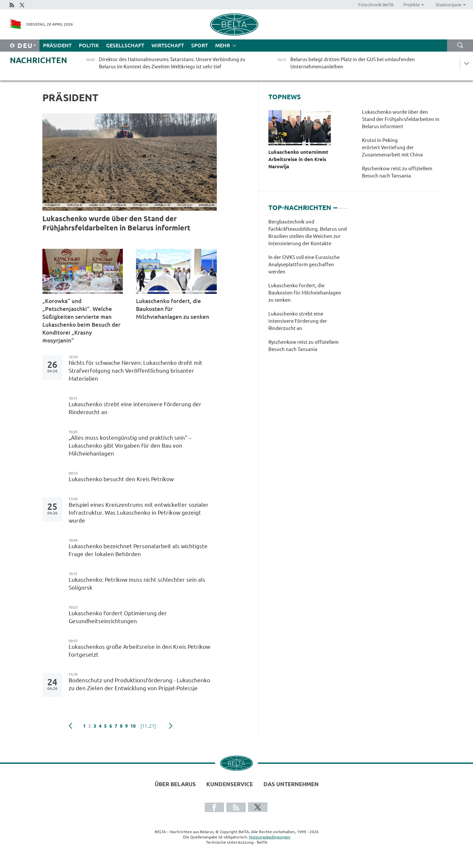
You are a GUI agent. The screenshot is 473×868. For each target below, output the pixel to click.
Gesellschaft (125, 45)
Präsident (57, 45)
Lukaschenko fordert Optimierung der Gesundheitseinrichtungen (118, 617)
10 (133, 726)
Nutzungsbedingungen (270, 837)
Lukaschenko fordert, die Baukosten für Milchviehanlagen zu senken (173, 309)
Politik (89, 45)
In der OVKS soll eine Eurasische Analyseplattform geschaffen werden (304, 264)
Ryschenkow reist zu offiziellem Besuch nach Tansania (397, 172)
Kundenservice (230, 784)
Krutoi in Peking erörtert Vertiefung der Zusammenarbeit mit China (392, 147)
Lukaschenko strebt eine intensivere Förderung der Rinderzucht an (135, 408)
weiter (171, 726)
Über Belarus (175, 784)
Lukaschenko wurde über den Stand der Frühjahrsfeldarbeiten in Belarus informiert (116, 223)
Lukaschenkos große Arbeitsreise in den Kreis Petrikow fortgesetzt (139, 651)
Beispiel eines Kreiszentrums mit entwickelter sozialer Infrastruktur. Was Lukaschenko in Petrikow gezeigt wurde (139, 513)
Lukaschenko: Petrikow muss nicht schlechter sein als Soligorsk (137, 584)
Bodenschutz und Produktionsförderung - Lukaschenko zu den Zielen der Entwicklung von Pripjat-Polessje (139, 684)
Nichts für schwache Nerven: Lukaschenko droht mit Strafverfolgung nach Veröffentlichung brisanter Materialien (135, 371)
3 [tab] (345, 205)
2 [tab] (340, 205)
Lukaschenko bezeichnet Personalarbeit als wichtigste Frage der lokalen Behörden (138, 550)
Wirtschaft (168, 45)
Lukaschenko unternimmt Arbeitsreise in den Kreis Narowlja (298, 159)
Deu (25, 46)
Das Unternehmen (291, 784)
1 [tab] (335, 205)
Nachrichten (38, 60)
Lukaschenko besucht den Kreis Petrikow (122, 479)
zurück (70, 726)
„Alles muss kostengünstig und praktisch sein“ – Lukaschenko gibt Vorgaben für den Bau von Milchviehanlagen (130, 446)
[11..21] (148, 726)
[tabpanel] (308, 289)
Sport (200, 45)
